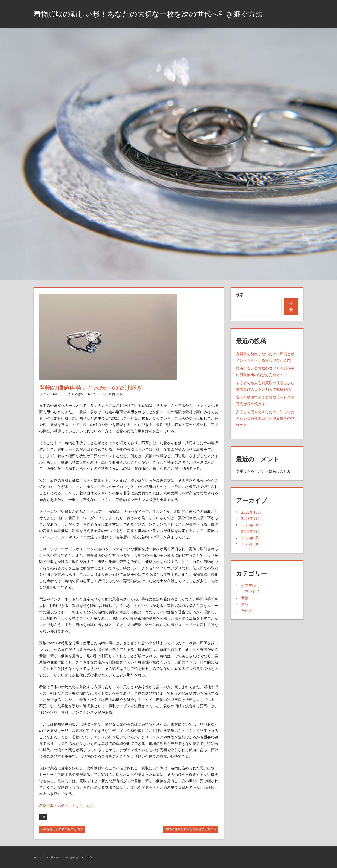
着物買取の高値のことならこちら (67, 806)
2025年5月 (250, 544)
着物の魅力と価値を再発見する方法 (189, 830)
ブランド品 (100, 394)
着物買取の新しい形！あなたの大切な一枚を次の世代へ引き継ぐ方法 (155, 14)
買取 (119, 394)
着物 (112, 394)
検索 (240, 295)
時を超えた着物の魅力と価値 (63, 830)
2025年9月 (250, 518)
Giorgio (77, 394)
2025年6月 (250, 538)
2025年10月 (251, 512)
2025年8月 (250, 525)
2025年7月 (250, 531)
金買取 (247, 611)
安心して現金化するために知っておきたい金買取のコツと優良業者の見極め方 (265, 418)
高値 (43, 817)
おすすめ (248, 585)
